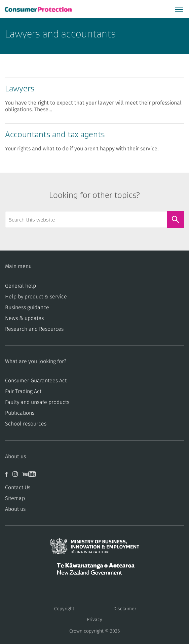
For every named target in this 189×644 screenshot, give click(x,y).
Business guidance (27, 308)
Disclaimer (125, 609)
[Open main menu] (179, 9)
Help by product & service (36, 297)
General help (21, 286)
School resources (26, 424)
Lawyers (20, 89)
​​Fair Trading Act (23, 391)
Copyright (64, 609)
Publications (20, 413)
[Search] (176, 219)
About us (15, 509)
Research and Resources (34, 329)
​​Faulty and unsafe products (37, 402)
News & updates (24, 318)
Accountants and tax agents (55, 134)
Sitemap (15, 498)
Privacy (95, 620)
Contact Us (18, 488)
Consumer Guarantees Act (36, 381)
